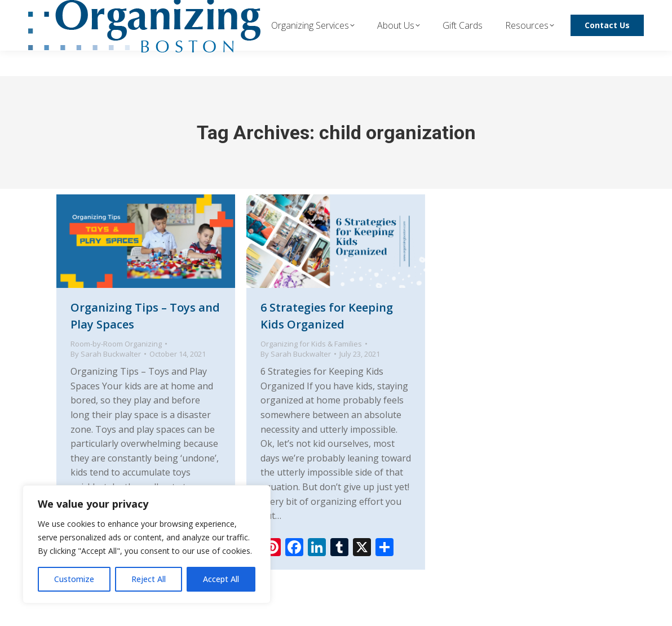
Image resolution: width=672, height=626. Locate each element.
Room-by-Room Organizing (116, 344)
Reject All (149, 579)
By (106, 354)
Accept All (221, 579)
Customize (74, 579)
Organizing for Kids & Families (311, 344)
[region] (147, 544)
